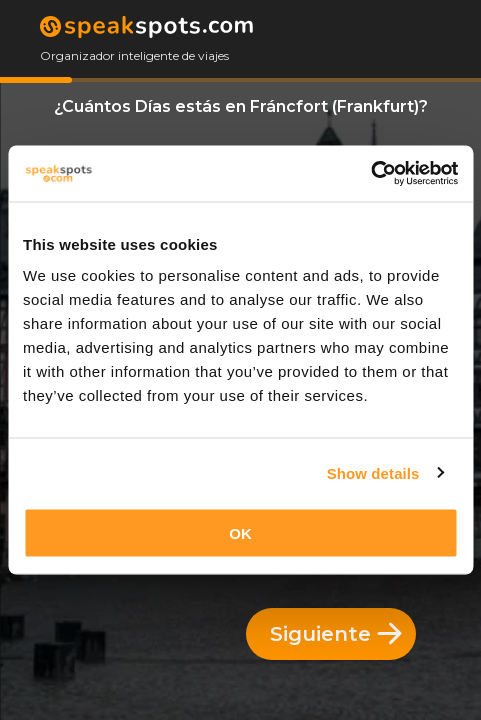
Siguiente (336, 634)
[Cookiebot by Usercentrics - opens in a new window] (370, 174)
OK (240, 533)
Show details (373, 472)
